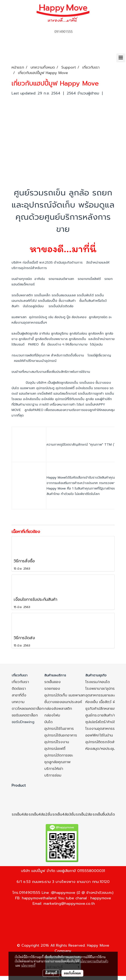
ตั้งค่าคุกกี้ (51, 973)
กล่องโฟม (52, 715)
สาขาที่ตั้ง (19, 695)
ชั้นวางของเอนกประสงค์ (63, 702)
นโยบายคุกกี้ (28, 965)
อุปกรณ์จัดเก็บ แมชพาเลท (65, 695)
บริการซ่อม (53, 775)
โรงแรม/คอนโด (98, 682)
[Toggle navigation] (121, 58)
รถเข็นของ (52, 682)
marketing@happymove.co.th (69, 904)
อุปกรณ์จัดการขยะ (59, 755)
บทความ (18, 702)
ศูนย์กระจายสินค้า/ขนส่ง (104, 715)
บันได (48, 722)
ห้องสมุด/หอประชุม (100, 749)
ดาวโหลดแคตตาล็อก (28, 709)
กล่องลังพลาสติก (58, 709)
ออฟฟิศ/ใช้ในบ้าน (99, 735)
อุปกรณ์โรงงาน (57, 742)
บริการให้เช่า (54, 769)
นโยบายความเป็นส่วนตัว (94, 961)
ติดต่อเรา (19, 689)
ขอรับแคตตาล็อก (25, 715)
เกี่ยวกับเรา (20, 682)
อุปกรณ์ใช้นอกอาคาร (61, 735)
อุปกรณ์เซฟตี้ (55, 749)
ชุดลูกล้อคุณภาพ (57, 762)
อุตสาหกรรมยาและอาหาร (105, 695)
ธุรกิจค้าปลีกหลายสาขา (103, 709)
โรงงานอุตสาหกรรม (101, 729)
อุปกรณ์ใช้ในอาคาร (59, 729)
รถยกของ (52, 689)
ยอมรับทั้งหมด (72, 973)
